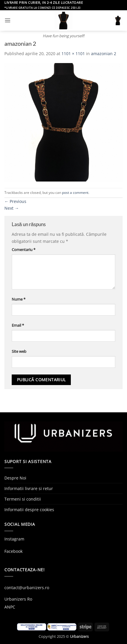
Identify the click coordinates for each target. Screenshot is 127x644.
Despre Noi (15, 478)
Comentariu (24, 250)
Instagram (14, 539)
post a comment (75, 193)
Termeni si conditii (23, 499)
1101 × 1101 (73, 54)
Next (12, 208)
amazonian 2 (104, 54)
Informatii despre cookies (29, 510)
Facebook (13, 551)
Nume (19, 299)
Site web (19, 351)
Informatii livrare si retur (29, 488)
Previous (15, 201)
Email (18, 325)
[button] (8, 20)
